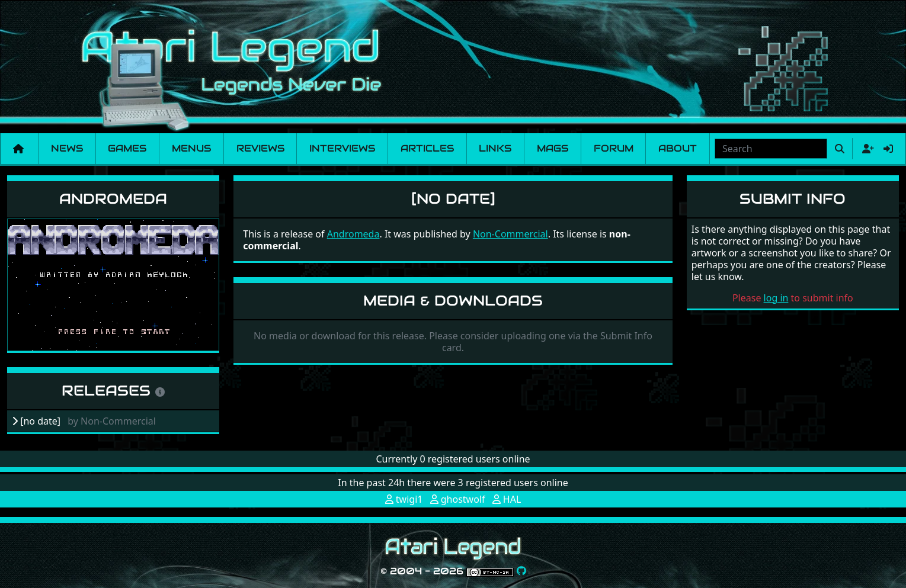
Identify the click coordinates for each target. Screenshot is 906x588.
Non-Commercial (510, 234)
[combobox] (771, 149)
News (67, 148)
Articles (427, 148)
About (678, 148)
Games (127, 148)
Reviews (260, 148)
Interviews (342, 148)
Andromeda (113, 199)
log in (776, 298)
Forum (614, 148)
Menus (191, 148)
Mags (553, 148)
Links (495, 148)
